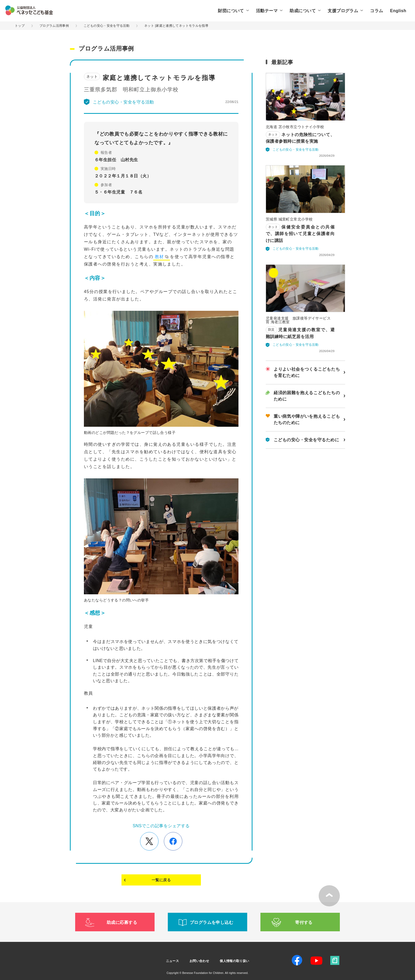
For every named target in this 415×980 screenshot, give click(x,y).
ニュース (172, 961)
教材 (159, 257)
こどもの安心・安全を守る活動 (107, 26)
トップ (20, 26)
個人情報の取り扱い (234, 961)
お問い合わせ (199, 961)
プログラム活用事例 (54, 26)
